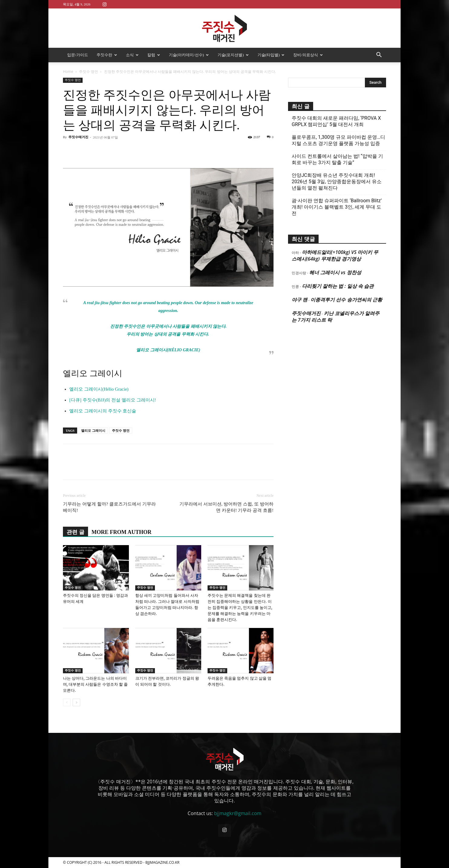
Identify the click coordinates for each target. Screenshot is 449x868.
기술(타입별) (271, 55)
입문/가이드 (78, 55)
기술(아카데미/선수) (189, 55)
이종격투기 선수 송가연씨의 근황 (346, 300)
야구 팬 (300, 300)
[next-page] (76, 702)
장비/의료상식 (308, 55)
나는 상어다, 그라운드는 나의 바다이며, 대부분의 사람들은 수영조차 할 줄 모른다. (95, 684)
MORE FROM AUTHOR (122, 532)
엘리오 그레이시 (93, 431)
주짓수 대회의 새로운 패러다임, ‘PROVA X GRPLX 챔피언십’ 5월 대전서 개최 (336, 121)
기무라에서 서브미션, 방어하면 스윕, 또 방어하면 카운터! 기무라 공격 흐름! (226, 507)
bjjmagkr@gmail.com (238, 813)
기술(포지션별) (233, 55)
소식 (132, 55)
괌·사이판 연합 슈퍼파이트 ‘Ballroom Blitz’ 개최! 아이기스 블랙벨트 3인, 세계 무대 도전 (337, 207)
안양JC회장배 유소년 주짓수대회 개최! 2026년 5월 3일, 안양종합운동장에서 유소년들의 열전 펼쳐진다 (337, 182)
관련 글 (75, 532)
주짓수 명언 (88, 72)
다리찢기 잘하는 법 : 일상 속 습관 (338, 286)
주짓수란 (107, 55)
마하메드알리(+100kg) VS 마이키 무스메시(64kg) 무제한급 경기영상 (335, 255)
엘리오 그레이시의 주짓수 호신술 (103, 411)
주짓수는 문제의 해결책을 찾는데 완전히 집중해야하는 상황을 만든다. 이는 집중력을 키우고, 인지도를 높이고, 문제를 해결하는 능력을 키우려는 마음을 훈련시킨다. (240, 608)
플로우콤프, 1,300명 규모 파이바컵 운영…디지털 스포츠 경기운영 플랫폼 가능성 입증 (338, 140)
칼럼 (154, 55)
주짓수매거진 (78, 137)
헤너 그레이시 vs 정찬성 (335, 272)
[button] (379, 55)
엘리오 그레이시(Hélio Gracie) (99, 389)
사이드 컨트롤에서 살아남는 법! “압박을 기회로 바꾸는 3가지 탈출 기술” (337, 159)
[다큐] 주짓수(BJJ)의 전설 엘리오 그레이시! (113, 400)
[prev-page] (67, 702)
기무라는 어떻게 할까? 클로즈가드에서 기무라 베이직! (109, 507)
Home (68, 72)
